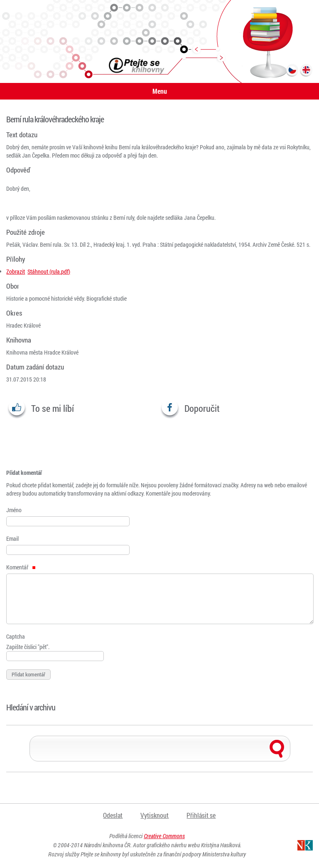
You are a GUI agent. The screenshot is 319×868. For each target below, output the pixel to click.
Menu (160, 91)
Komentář (21, 567)
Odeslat (113, 815)
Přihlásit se (201, 815)
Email (12, 539)
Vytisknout (155, 815)
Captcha (16, 636)
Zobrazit (16, 271)
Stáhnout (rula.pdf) (49, 271)
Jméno (14, 510)
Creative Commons (164, 836)
